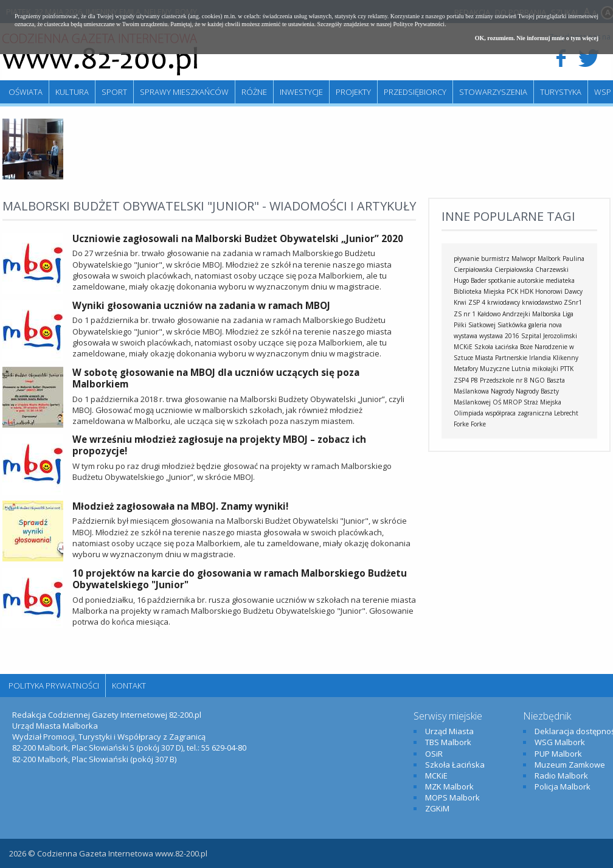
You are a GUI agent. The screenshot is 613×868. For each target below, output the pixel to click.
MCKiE (463, 347)
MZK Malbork (449, 786)
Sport (114, 92)
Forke (478, 424)
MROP (512, 402)
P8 (474, 380)
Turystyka (561, 92)
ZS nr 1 (465, 314)
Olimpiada (469, 413)
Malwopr (524, 259)
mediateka (560, 280)
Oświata (26, 92)
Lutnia (521, 369)
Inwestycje (301, 92)
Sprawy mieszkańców (184, 92)
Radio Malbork (561, 776)
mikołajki (545, 369)
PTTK (567, 369)
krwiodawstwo (542, 302)
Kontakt (129, 686)
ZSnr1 (573, 302)
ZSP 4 (477, 302)
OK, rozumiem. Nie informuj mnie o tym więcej (537, 38)
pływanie (466, 259)
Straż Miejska (542, 402)
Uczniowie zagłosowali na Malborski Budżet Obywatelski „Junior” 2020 (238, 238)
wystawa (466, 336)
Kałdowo (489, 314)
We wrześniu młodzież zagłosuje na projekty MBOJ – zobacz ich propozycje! (219, 445)
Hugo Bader (470, 280)
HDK (527, 291)
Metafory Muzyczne (482, 369)
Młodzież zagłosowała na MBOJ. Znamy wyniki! (180, 506)
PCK (512, 291)
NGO (537, 380)
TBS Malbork (448, 742)
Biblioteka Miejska (479, 291)
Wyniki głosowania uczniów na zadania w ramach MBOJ (201, 305)
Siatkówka (512, 325)
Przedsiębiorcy (415, 92)
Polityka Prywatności (54, 686)
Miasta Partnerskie (501, 358)
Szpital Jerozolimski (549, 336)
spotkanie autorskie (516, 280)
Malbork (549, 259)
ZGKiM (437, 808)
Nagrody (502, 391)
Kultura (72, 92)
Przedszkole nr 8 (504, 380)
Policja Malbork (563, 786)
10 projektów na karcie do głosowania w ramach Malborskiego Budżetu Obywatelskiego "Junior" (240, 579)
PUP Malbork (558, 754)
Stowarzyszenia (493, 92)
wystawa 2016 (499, 336)
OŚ (497, 402)
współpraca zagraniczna (519, 413)
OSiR (434, 754)
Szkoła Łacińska (496, 347)
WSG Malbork (560, 742)
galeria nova (545, 325)
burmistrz (495, 259)
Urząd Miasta (449, 731)
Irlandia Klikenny (554, 358)
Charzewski (552, 269)
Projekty (353, 92)
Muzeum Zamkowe (570, 765)
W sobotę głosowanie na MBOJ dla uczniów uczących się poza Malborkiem (216, 378)
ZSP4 (461, 380)
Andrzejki (516, 314)
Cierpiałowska (514, 269)
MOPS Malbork (452, 797)
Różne (254, 92)
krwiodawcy (504, 302)
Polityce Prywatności (419, 24)
